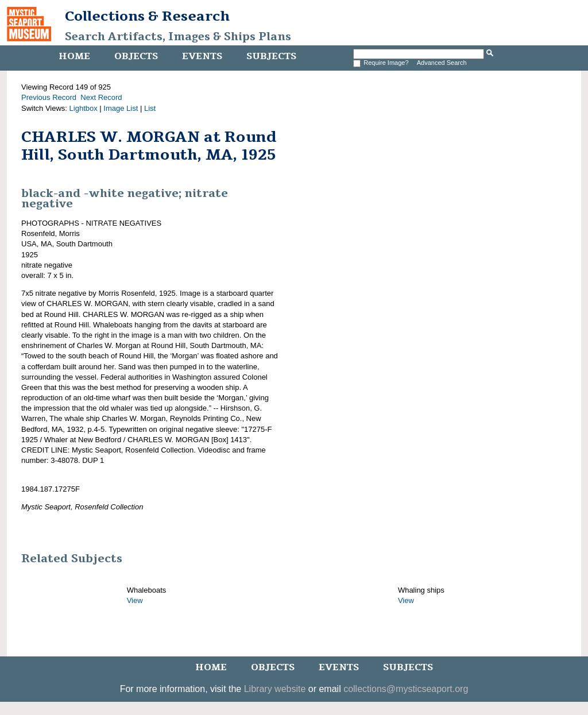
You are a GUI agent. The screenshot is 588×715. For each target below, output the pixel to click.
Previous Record (49, 97)
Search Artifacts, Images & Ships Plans (178, 37)
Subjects (271, 56)
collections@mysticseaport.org (406, 689)
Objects (136, 56)
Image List (121, 108)
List (150, 108)
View (135, 600)
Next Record (101, 97)
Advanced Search (442, 63)
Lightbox (84, 108)
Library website (275, 689)
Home (74, 56)
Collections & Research (147, 16)
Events (202, 56)
